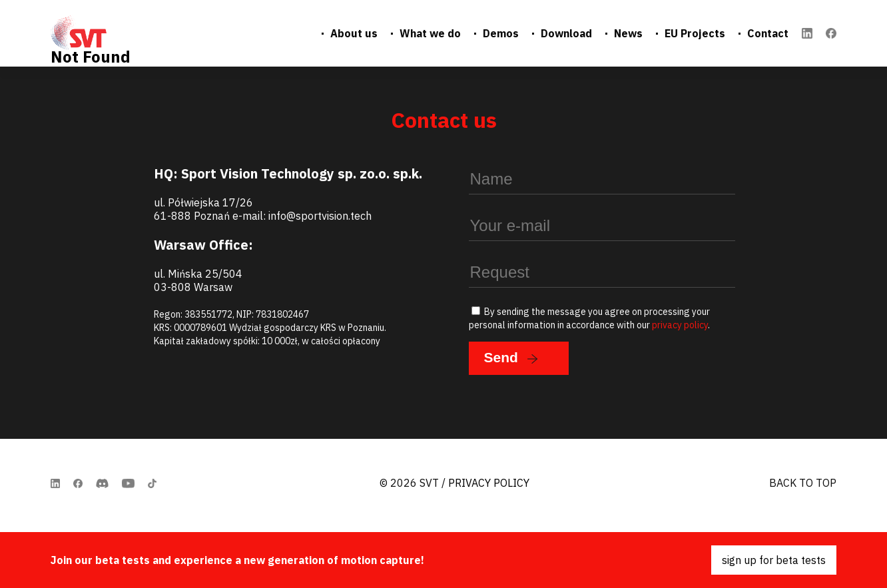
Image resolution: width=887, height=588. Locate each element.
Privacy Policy (489, 483)
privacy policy (680, 325)
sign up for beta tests (774, 560)
